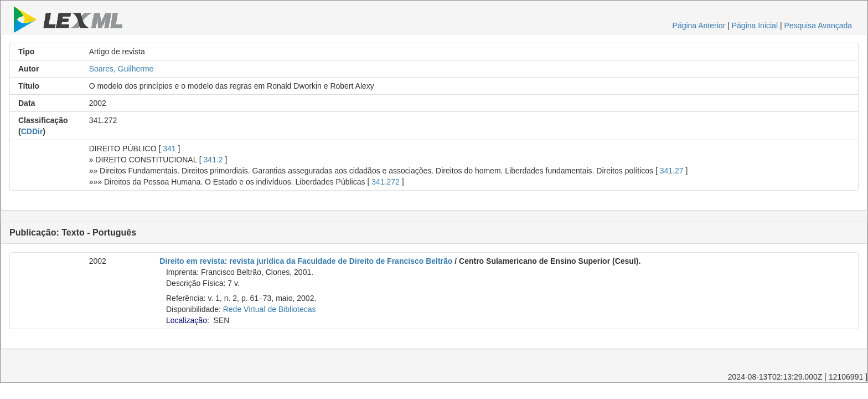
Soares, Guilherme (122, 69)
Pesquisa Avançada (818, 25)
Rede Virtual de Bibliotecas (270, 309)
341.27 (672, 171)
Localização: (188, 320)
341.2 (213, 160)
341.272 (386, 182)
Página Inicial (755, 25)
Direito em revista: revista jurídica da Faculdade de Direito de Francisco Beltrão (306, 261)
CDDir (32, 131)
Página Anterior (699, 25)
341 (169, 149)
